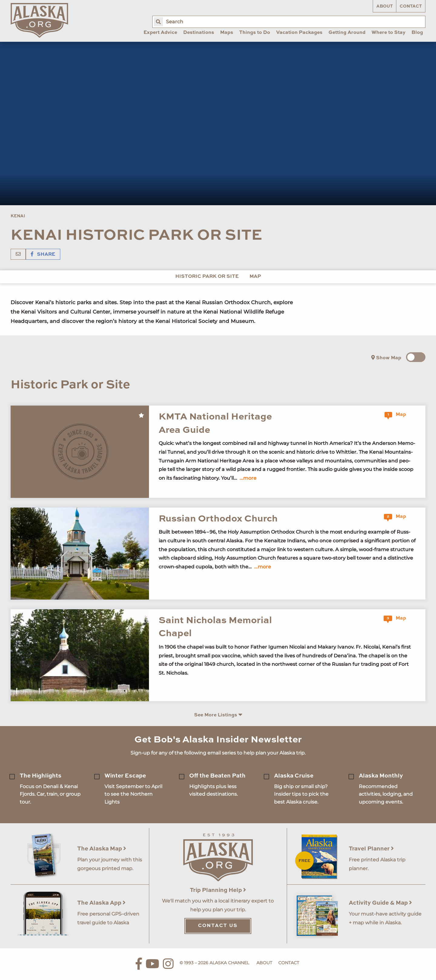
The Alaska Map (102, 849)
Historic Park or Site (207, 277)
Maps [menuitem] (227, 33)
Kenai (18, 216)
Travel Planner (371, 849)
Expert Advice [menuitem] (160, 33)
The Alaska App (101, 903)
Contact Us (218, 926)
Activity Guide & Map (380, 903)
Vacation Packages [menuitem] (299, 33)
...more (248, 478)
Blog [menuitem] (417, 33)
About (385, 6)
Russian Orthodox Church (218, 519)
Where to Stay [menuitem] (388, 33)
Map (255, 277)
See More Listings (218, 715)
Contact (411, 6)
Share (43, 255)
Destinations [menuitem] (199, 33)
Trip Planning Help (218, 890)
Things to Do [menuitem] (255, 33)
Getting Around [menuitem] (347, 33)
